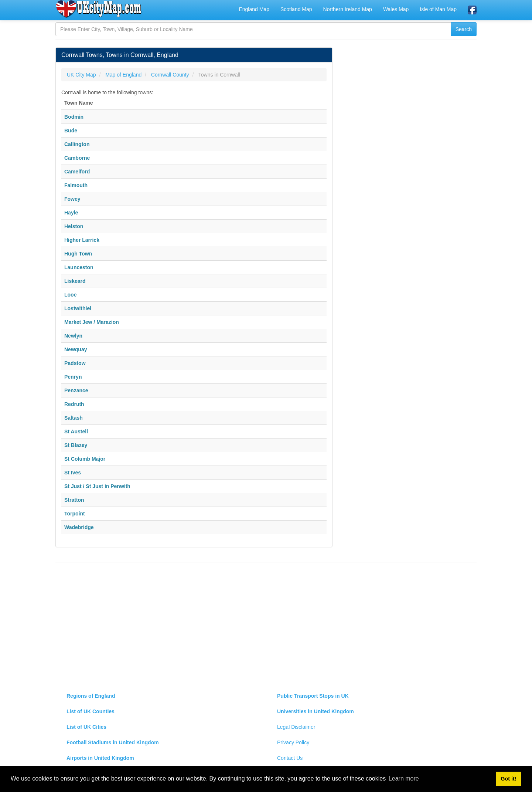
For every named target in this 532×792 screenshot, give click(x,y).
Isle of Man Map (438, 9)
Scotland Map (296, 9)
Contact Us (290, 758)
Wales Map (396, 9)
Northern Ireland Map (348, 9)
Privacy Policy (293, 742)
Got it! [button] (508, 779)
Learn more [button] (404, 779)
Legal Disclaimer (296, 727)
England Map (254, 9)
